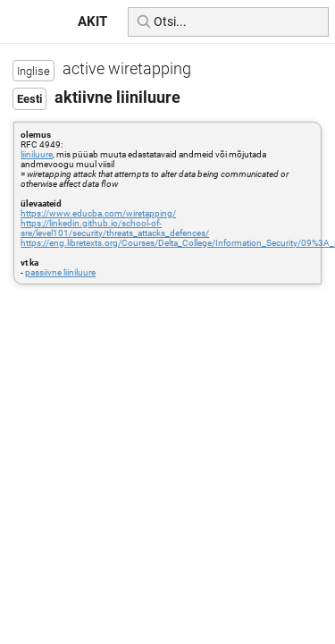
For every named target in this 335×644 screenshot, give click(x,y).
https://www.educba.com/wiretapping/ (98, 213)
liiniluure (37, 154)
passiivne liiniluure (60, 272)
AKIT (92, 21)
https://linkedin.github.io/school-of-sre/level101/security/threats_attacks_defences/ (115, 228)
